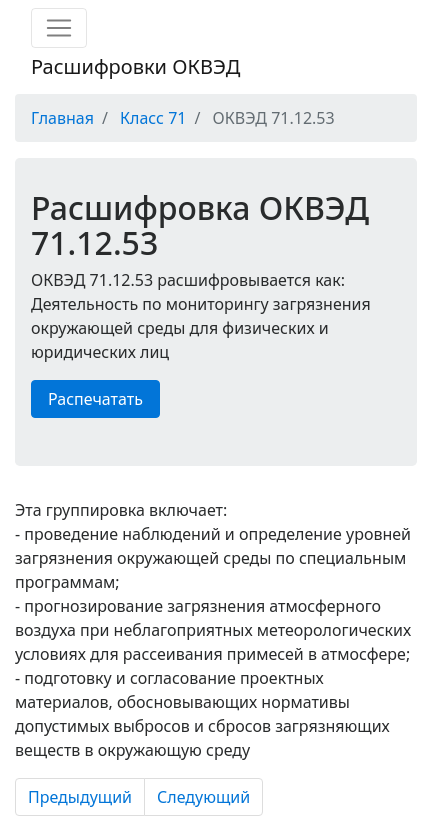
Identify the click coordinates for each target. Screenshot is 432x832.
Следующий (203, 797)
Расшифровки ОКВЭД (135, 66)
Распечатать (95, 399)
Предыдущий (80, 797)
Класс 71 (153, 118)
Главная (62, 118)
